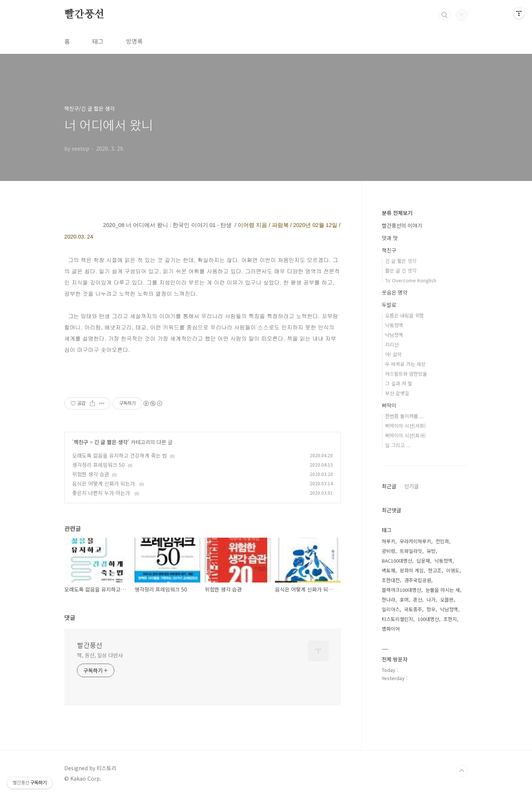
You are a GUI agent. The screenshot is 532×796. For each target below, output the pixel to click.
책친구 (81, 442)
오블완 (447, 600)
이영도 (453, 570)
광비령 (389, 551)
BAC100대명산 (397, 561)
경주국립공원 (418, 580)
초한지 (450, 619)
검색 (445, 15)
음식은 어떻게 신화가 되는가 (104, 483)
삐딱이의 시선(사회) (405, 426)
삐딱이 (389, 405)
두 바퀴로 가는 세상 (405, 364)
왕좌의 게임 (412, 570)
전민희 (442, 541)
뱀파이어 (391, 629)
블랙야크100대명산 (401, 590)
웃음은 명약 (395, 292)
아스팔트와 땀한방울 (406, 374)
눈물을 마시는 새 (443, 590)
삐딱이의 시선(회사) (405, 435)
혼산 (418, 600)
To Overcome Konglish (411, 280)
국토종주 (413, 609)
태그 (98, 41)
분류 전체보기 (397, 213)
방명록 (134, 41)
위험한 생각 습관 (91, 474)
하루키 (389, 541)
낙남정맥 (394, 335)
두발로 (389, 305)
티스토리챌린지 (398, 619)
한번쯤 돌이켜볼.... (405, 416)
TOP (462, 771)
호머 (404, 600)
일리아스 (391, 609)
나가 (431, 600)
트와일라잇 (411, 551)
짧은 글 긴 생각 (401, 271)
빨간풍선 (84, 15)
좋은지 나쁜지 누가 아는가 (102, 493)
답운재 (423, 561)
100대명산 (428, 619)
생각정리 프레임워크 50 (98, 465)
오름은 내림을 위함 (405, 315)
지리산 (392, 345)
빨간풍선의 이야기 (402, 225)
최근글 (389, 486)
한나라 (389, 600)
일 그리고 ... (398, 445)
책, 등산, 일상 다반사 (100, 655)
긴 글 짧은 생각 (111, 442)
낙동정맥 (394, 325)
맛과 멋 (390, 238)
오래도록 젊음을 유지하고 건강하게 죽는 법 (120, 455)
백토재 (389, 570)
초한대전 (391, 580)
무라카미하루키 (415, 541)
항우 (431, 609)
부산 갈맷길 (397, 393)
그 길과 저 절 (399, 383)
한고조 (435, 570)
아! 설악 (393, 354)
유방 (431, 551)
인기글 (412, 486)
